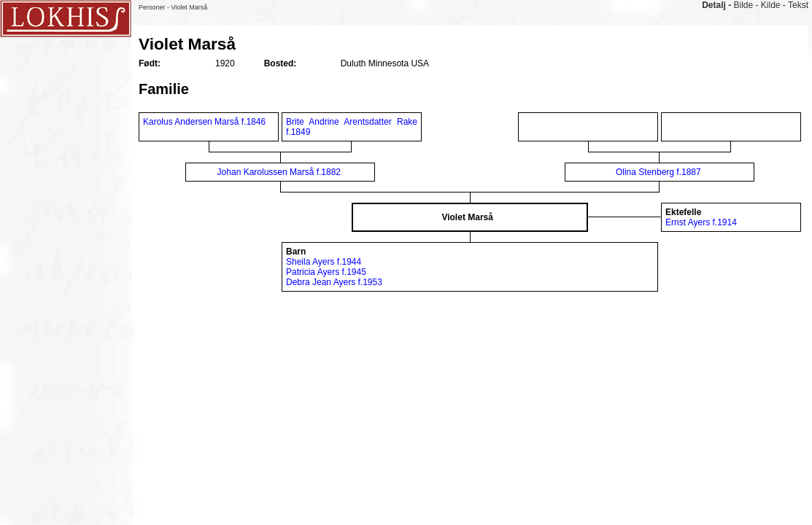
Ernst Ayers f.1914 (701, 222)
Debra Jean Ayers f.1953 (334, 282)
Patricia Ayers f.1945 (326, 272)
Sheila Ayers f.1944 (324, 262)
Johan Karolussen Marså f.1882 (279, 172)
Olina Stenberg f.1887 (658, 172)
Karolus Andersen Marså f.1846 (204, 122)
